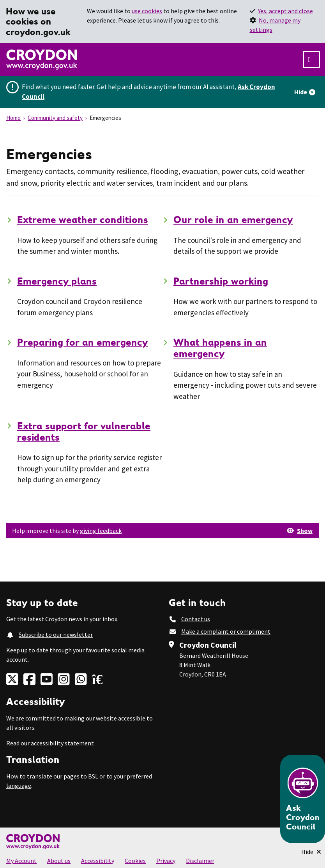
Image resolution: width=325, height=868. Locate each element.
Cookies (135, 861)
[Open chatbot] (303, 799)
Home (13, 118)
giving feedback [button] (101, 531)
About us (59, 861)
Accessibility (98, 861)
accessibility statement (62, 743)
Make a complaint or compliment (226, 631)
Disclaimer (200, 861)
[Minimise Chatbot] (311, 852)
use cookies (147, 11)
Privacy (166, 861)
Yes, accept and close (285, 11)
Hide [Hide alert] (301, 92)
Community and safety (55, 118)
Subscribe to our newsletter (56, 634)
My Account (21, 861)
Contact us (196, 619)
